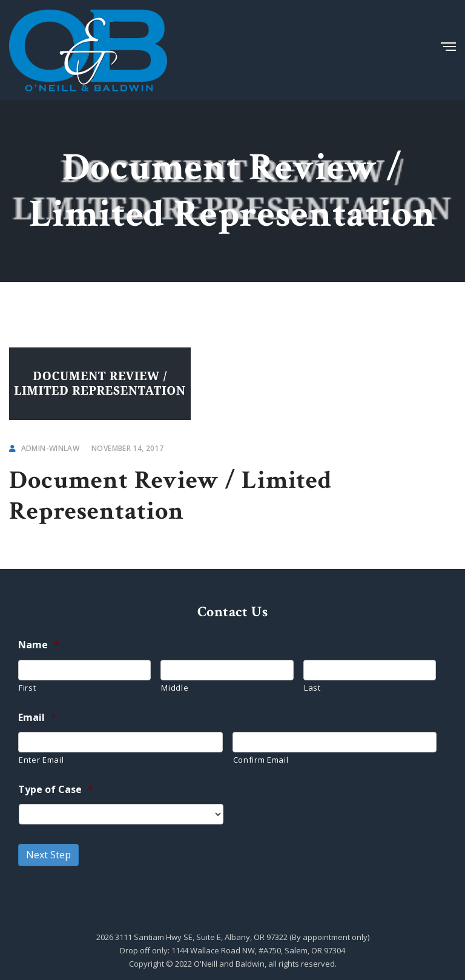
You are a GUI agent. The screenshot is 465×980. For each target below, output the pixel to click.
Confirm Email (261, 760)
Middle (175, 688)
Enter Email (41, 760)
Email (37, 718)
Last (312, 688)
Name (39, 645)
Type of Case (56, 790)
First (27, 688)
